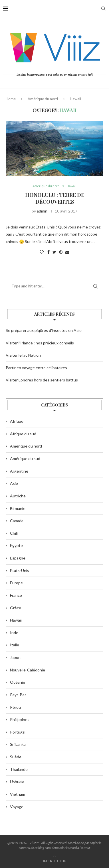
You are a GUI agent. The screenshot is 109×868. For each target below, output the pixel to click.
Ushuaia (17, 782)
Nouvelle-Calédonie (28, 670)
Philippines (20, 719)
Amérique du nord (43, 99)
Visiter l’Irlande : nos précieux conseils (40, 343)
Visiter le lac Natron (23, 355)
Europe (16, 583)
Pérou (15, 707)
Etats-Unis (20, 570)
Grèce (16, 608)
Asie (14, 483)
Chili (14, 533)
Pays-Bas (18, 695)
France (16, 595)
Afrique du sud (23, 434)
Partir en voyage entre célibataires (36, 368)
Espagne (18, 558)
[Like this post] (42, 252)
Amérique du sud (25, 458)
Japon (15, 657)
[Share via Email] (67, 252)
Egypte (16, 545)
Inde (14, 633)
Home (11, 99)
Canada (17, 521)
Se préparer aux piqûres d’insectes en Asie (44, 330)
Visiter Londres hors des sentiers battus (42, 380)
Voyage (17, 807)
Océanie (18, 682)
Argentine (19, 471)
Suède (16, 757)
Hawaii (72, 186)
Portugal (18, 732)
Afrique (17, 421)
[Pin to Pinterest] (61, 252)
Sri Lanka (18, 744)
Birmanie (18, 508)
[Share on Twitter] (54, 252)
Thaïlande (19, 769)
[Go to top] (55, 861)
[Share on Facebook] (49, 252)
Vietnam (18, 794)
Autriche (18, 496)
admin (42, 211)
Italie (15, 645)
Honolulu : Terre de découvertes (55, 198)
